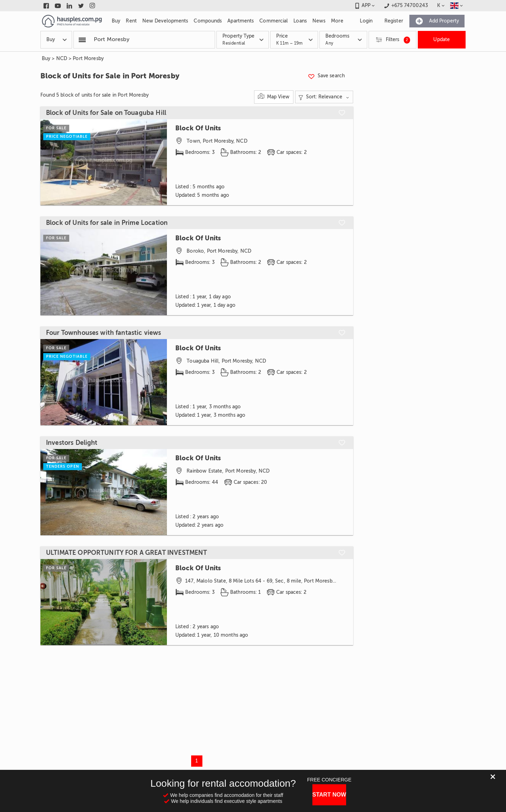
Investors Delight (72, 443)
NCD (62, 59)
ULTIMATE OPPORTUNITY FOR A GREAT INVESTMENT (126, 553)
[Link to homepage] (72, 21)
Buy (46, 59)
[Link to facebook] (46, 6)
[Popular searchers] (82, 40)
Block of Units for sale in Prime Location (107, 223)
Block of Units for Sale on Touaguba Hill (106, 113)
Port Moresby (88, 59)
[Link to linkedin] (69, 6)
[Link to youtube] (58, 6)
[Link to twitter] (81, 6)
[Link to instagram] (93, 6)
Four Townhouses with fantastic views (103, 333)
